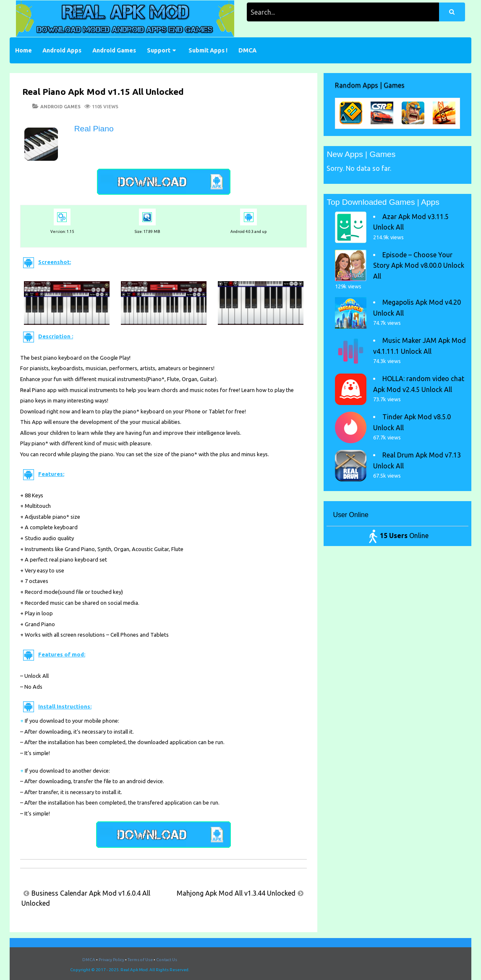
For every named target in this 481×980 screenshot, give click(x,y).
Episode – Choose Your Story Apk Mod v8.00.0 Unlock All (419, 265)
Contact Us (167, 960)
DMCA (247, 50)
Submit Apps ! (208, 50)
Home (24, 50)
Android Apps (62, 50)
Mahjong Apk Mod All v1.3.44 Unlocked (236, 893)
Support (159, 50)
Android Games (114, 50)
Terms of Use (140, 960)
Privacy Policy (111, 960)
